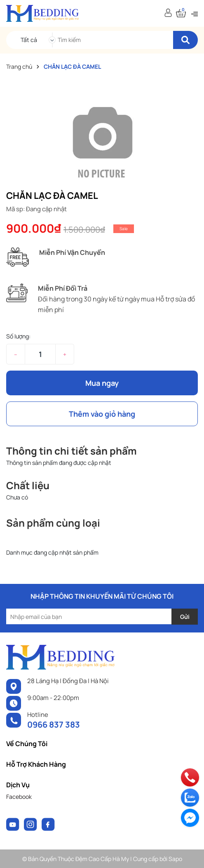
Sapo (175, 859)
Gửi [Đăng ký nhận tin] (185, 617)
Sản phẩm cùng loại (53, 523)
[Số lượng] (40, 354)
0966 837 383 (54, 724)
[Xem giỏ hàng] (181, 13)
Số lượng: (18, 336)
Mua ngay (102, 383)
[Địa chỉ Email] (102, 616)
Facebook (19, 797)
